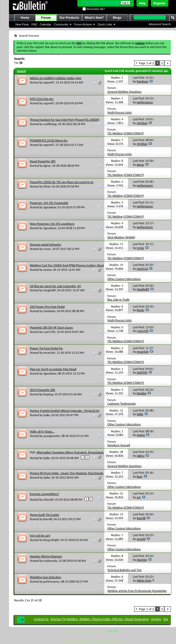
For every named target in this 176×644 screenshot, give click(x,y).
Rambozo (142, 81)
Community (61, 24)
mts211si (142, 269)
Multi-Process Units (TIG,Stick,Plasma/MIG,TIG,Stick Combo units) (136, 114)
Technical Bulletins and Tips (124, 570)
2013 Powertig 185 (43, 390)
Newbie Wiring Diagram (46, 556)
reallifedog (50, 124)
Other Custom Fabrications (124, 279)
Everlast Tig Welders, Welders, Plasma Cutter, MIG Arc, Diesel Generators (100, 619)
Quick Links (105, 24)
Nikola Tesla (144, 581)
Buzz (140, 477)
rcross (47, 249)
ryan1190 (49, 332)
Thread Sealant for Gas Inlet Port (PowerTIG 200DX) (65, 120)
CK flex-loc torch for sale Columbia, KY (55, 286)
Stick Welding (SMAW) (121, 237)
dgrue (47, 166)
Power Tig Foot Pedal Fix (46, 348)
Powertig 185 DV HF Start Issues (51, 327)
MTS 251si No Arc (42, 99)
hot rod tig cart (40, 535)
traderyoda (50, 561)
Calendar (46, 24)
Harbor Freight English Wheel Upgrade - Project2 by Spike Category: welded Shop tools (65, 413)
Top (166, 619)
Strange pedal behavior (45, 244)
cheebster (49, 311)
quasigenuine (52, 436)
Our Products (69, 18)
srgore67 (49, 82)
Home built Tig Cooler (45, 515)
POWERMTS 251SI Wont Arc (49, 140)
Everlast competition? (44, 494)
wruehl (141, 539)
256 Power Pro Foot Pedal (47, 307)
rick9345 (142, 372)
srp (139, 497)
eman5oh (49, 353)
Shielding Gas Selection (45, 577)
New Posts (22, 24)
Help (142, 3)
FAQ (34, 24)
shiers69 (49, 500)
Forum (46, 18)
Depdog (48, 394)
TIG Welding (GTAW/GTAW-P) (126, 133)
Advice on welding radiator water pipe (56, 78)
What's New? (94, 18)
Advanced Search (160, 24)
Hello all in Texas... (42, 431)
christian (142, 123)
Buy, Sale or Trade (118, 300)
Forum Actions (83, 24)
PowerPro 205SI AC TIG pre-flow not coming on (62, 182)
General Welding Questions (124, 92)
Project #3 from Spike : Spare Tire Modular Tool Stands (67, 473)
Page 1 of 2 (146, 63)
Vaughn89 (50, 290)
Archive (156, 619)
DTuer (47, 186)
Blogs (117, 18)
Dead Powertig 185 (43, 161)
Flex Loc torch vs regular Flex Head (53, 369)
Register (160, 3)
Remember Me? (94, 9)
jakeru (141, 456)
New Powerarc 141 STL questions (52, 224)
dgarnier (142, 560)
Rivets (140, 310)
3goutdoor (50, 207)
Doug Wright (51, 540)
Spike (47, 415)
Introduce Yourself (119, 445)
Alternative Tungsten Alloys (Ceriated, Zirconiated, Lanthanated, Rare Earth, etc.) (67, 454)
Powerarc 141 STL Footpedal (49, 203)
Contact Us (41, 619)
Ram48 (48, 519)
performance (145, 102)
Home (25, 18)
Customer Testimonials (122, 404)
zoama (48, 270)
